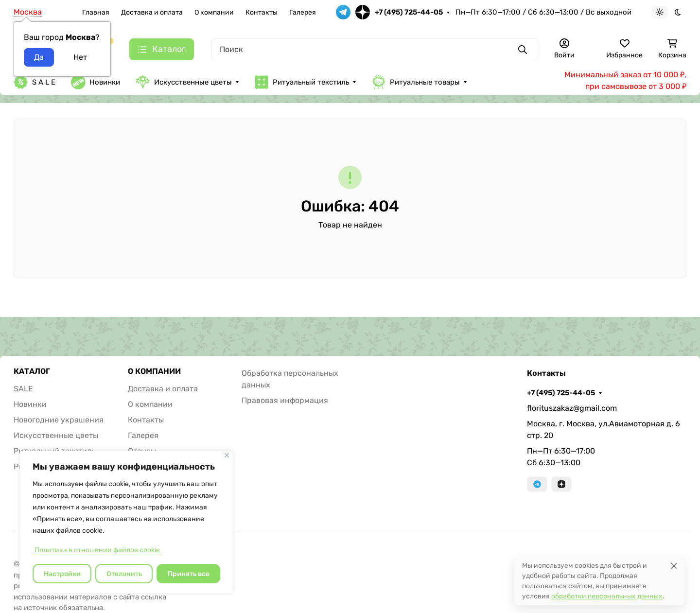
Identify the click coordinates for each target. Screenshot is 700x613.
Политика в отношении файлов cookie (97, 550)
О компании (214, 12)
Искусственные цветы (184, 82)
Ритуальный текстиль (302, 82)
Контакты (262, 12)
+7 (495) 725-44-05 (409, 12)
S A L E (35, 82)
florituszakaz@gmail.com (572, 408)
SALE (23, 389)
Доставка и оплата (152, 12)
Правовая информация (285, 400)
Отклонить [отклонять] (124, 574)
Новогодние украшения (59, 420)
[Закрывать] (227, 455)
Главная (96, 12)
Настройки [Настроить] (62, 574)
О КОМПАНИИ (154, 371)
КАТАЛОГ (32, 371)
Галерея (303, 12)
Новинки (96, 82)
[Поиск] (375, 49)
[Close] (674, 566)
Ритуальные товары (416, 82)
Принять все (189, 574)
